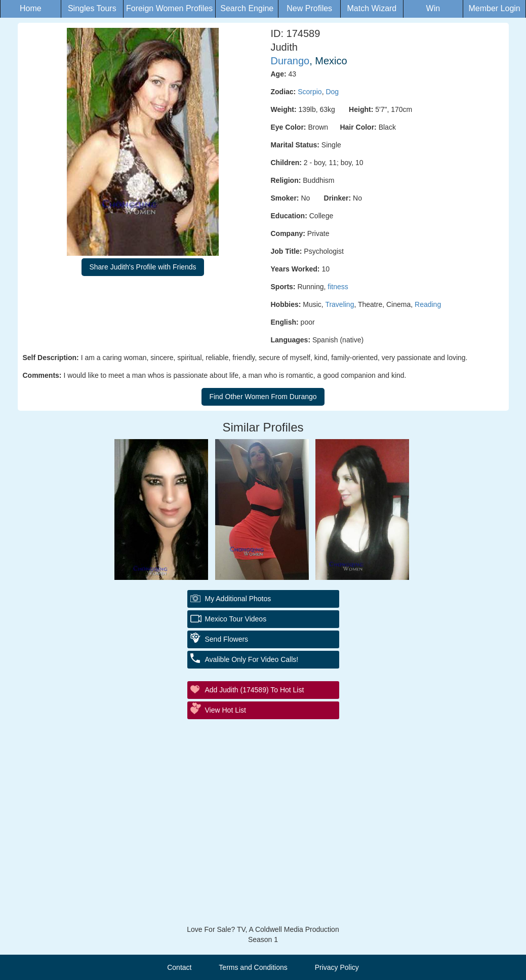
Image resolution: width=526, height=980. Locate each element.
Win (433, 8)
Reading (428, 304)
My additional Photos (238, 599)
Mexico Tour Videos (236, 619)
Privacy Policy (337, 967)
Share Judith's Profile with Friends (143, 267)
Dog (332, 92)
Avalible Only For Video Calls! (252, 659)
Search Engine (247, 8)
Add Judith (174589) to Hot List (255, 690)
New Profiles (309, 8)
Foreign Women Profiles (169, 8)
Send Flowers (227, 639)
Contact (179, 967)
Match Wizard (372, 8)
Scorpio (310, 92)
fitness (338, 287)
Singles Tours (92, 8)
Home (31, 8)
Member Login (494, 8)
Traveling (339, 304)
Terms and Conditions (253, 967)
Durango (290, 61)
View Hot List (226, 710)
